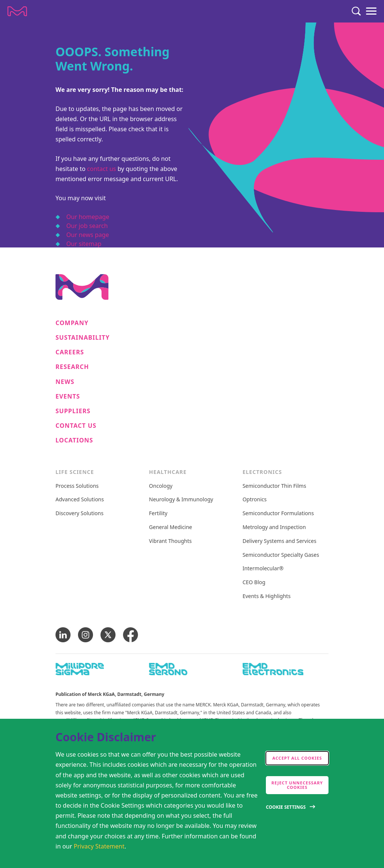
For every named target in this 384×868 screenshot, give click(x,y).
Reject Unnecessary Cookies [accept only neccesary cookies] (297, 785)
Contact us (76, 426)
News (65, 382)
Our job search (87, 226)
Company (72, 323)
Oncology (161, 486)
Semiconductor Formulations (278, 513)
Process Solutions (77, 486)
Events (68, 397)
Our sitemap (84, 244)
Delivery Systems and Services (280, 541)
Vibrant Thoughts (170, 541)
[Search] (356, 11)
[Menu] (371, 11)
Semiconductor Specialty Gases (281, 555)
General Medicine (170, 527)
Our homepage (88, 217)
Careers (70, 352)
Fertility (158, 513)
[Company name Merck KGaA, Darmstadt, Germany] (17, 11)
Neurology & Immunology (181, 500)
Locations (74, 440)
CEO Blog (254, 582)
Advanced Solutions (80, 500)
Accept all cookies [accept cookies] (297, 758)
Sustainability (83, 338)
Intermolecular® (263, 569)
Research (72, 367)
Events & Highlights (267, 596)
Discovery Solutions (79, 513)
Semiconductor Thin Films (274, 486)
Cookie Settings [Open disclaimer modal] (286, 807)
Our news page (88, 235)
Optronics (255, 500)
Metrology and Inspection (274, 527)
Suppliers (73, 411)
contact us (101, 169)
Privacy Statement (99, 846)
